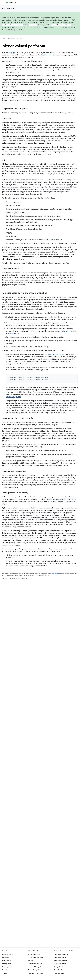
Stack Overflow (59, 970)
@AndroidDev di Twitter (36, 957)
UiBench (65, 331)
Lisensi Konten (56, 573)
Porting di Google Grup (35, 973)
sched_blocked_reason (56, 354)
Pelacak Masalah (59, 973)
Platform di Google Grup (36, 967)
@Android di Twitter (34, 954)
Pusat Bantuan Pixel (60, 957)
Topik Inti (19, 39)
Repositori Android (8, 954)
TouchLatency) (13, 334)
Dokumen (11, 39)
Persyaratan (6, 957)
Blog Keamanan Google (36, 964)
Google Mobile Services (62, 967)
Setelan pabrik (7, 967)
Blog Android (32, 960)
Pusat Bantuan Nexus (61, 960)
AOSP (4, 39)
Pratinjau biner (7, 964)
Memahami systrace (14, 397)
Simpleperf (13, 53)
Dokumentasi (8, 9)
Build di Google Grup (35, 970)
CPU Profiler (48, 55)
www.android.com (60, 964)
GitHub (5, 973)
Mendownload (7, 960)
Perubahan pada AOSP (14, 30)
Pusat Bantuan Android (61, 954)
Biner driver (6, 970)
